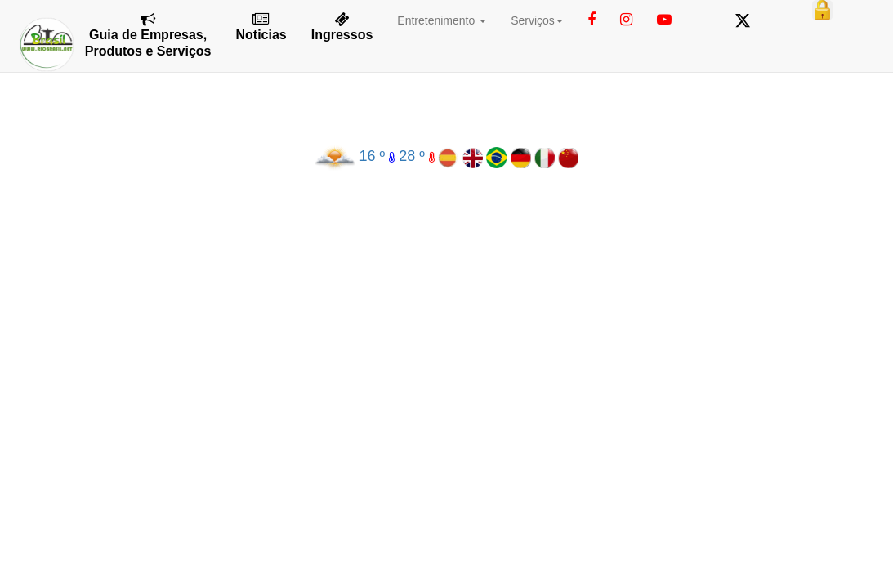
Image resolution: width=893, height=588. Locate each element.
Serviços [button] (537, 20)
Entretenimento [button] (442, 20)
